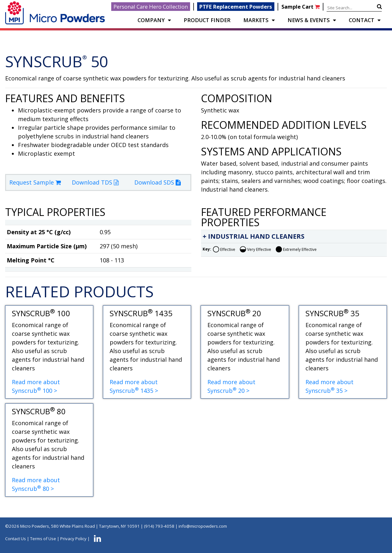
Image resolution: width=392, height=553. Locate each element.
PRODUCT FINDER (207, 20)
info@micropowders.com (203, 526)
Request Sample (35, 182)
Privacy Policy (73, 539)
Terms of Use (43, 539)
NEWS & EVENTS (309, 20)
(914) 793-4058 (159, 526)
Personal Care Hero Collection (151, 7)
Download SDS (157, 182)
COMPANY (151, 20)
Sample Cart (301, 7)
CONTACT (362, 20)
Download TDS (95, 182)
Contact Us (16, 539)
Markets (256, 20)
